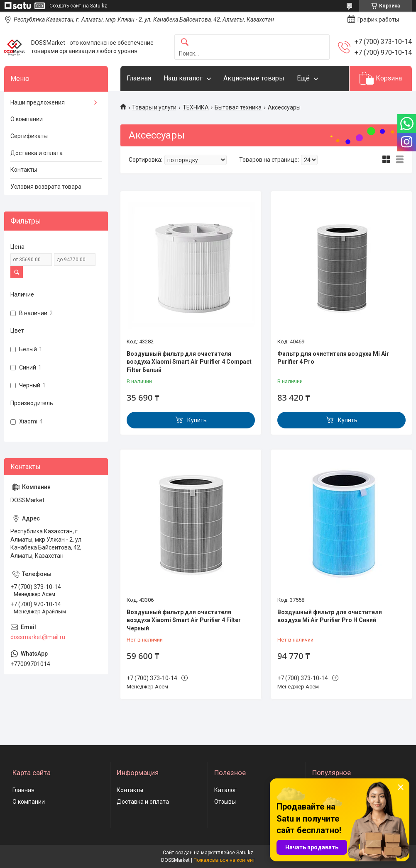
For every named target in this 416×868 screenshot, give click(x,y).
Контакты (24, 170)
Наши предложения (38, 102)
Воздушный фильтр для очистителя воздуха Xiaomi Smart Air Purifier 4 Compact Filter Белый (189, 362)
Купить (197, 420)
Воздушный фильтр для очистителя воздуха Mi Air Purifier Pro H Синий (330, 616)
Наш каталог (183, 78)
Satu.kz (245, 853)
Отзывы (225, 802)
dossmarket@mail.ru (38, 637)
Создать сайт (65, 6)
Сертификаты (29, 136)
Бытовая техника (238, 107)
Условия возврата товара (46, 187)
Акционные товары (254, 78)
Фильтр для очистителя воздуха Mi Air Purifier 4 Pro (333, 358)
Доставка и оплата (37, 153)
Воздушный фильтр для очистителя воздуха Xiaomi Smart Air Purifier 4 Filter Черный (184, 620)
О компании (27, 119)
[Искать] (185, 43)
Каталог (225, 790)
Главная (139, 78)
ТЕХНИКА (196, 107)
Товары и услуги (154, 107)
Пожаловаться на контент (224, 860)
